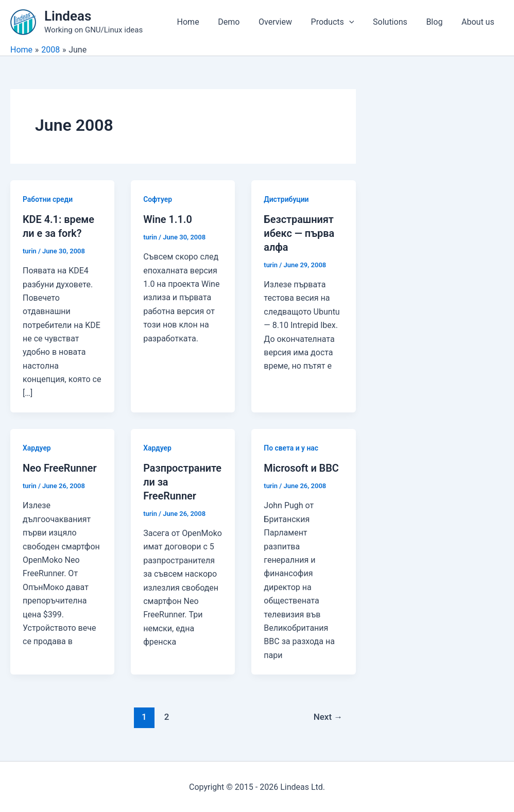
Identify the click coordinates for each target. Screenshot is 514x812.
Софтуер (158, 199)
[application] (357, 22)
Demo (242, 22)
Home (204, 22)
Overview (286, 22)
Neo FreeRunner (60, 468)
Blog (438, 22)
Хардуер (37, 447)
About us (479, 22)
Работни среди (48, 199)
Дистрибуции (286, 199)
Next (328, 716)
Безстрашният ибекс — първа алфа (299, 233)
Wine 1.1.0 (168, 219)
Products (341, 22)
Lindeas (68, 16)
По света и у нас (291, 447)
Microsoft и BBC (302, 468)
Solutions (396, 22)
